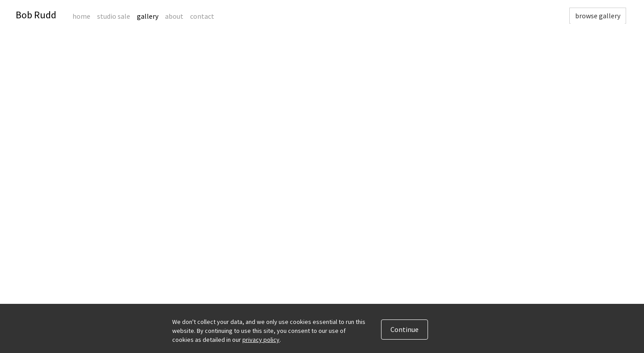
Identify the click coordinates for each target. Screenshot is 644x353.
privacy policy (261, 340)
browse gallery (598, 16)
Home (81, 16)
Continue (405, 329)
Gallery (148, 16)
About (174, 16)
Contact (202, 16)
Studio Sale (114, 16)
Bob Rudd (36, 15)
